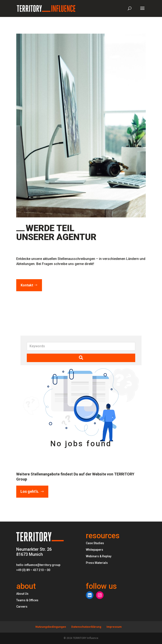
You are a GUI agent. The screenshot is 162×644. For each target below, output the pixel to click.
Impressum (114, 627)
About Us (22, 594)
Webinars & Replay (99, 556)
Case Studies (95, 543)
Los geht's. (30, 491)
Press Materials (97, 563)
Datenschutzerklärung (86, 627)
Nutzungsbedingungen (51, 627)
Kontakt (27, 285)
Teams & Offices (27, 600)
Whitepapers (94, 550)
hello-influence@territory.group (38, 565)
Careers (22, 607)
